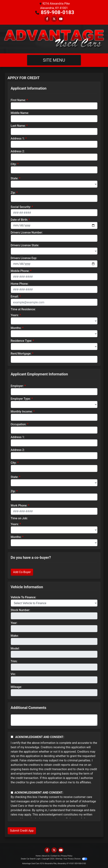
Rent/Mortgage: (21, 354)
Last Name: (18, 126)
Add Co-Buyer (22, 572)
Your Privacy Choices (75, 859)
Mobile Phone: (20, 271)
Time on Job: (19, 518)
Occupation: (19, 424)
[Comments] (54, 720)
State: (15, 178)
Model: (15, 648)
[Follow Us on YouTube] (61, 19)
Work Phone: (19, 505)
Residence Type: (21, 341)
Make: (15, 636)
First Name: (18, 100)
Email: (15, 296)
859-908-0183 (57, 12)
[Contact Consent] (12, 793)
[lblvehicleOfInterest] (54, 603)
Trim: (14, 661)
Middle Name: (20, 113)
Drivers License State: (25, 245)
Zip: (13, 193)
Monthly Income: (22, 412)
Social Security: (21, 207)
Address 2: (18, 151)
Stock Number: (20, 610)
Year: (14, 623)
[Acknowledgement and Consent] (12, 737)
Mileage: (16, 687)
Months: (16, 328)
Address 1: (18, 139)
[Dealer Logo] (54, 39)
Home (38, 856)
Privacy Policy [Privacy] (67, 856)
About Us (46, 856)
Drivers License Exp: (24, 258)
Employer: (17, 386)
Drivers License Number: (27, 232)
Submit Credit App (22, 831)
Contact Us (55, 856)
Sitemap (59, 859)
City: (14, 164)
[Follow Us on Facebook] (47, 19)
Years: (15, 315)
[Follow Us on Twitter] (54, 19)
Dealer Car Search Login (31, 859)
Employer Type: (21, 399)
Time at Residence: (23, 309)
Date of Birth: (19, 220)
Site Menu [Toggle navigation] (54, 60)
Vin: (13, 674)
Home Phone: (20, 284)
